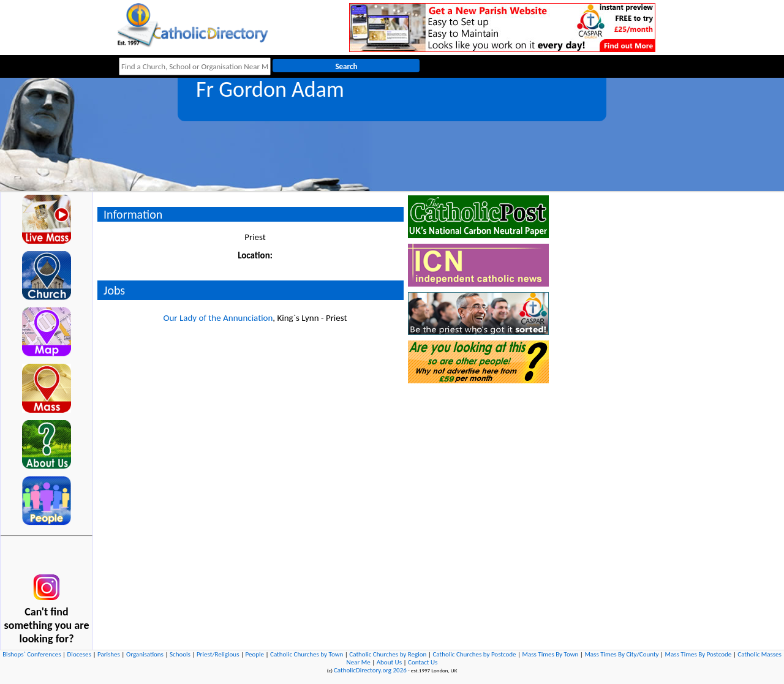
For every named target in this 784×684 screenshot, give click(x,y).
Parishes (109, 654)
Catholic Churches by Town (307, 654)
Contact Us (423, 662)
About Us (389, 662)
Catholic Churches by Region (388, 654)
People (255, 654)
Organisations (145, 654)
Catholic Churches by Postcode (474, 654)
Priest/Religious (218, 654)
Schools (180, 654)
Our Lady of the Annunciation (218, 318)
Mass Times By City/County (621, 654)
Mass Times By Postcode (699, 654)
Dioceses (79, 654)
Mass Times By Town (551, 654)
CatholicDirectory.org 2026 (370, 670)
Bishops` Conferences (32, 654)
